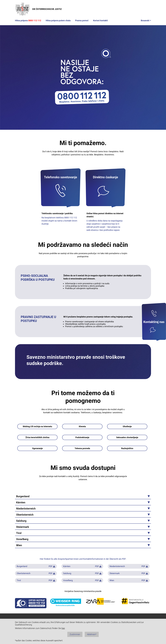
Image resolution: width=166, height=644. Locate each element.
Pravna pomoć (82, 20)
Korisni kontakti (100, 20)
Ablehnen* (92, 634)
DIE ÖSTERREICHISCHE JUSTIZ (38, 9)
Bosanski (145, 20)
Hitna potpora (28, 20)
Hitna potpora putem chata (58, 20)
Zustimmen (75, 634)
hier (63, 628)
